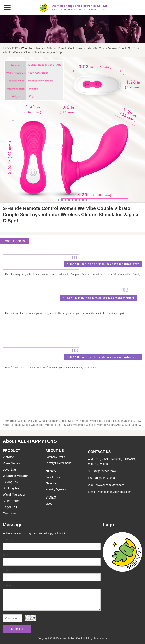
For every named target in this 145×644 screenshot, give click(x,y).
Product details (14, 241)
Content (9, 585)
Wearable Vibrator (32, 48)
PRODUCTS (10, 48)
